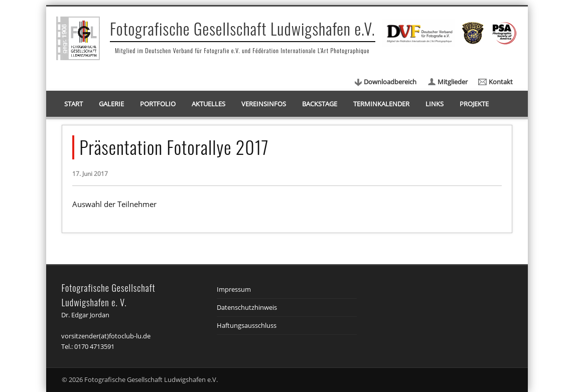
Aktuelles (208, 104)
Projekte (474, 104)
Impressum (234, 289)
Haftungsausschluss (247, 325)
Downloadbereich (390, 82)
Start (74, 104)
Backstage (320, 104)
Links (435, 104)
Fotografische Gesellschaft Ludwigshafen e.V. (243, 28)
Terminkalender (381, 104)
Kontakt (501, 82)
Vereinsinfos (264, 104)
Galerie (111, 104)
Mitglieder (453, 82)
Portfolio (158, 104)
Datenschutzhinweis (247, 307)
